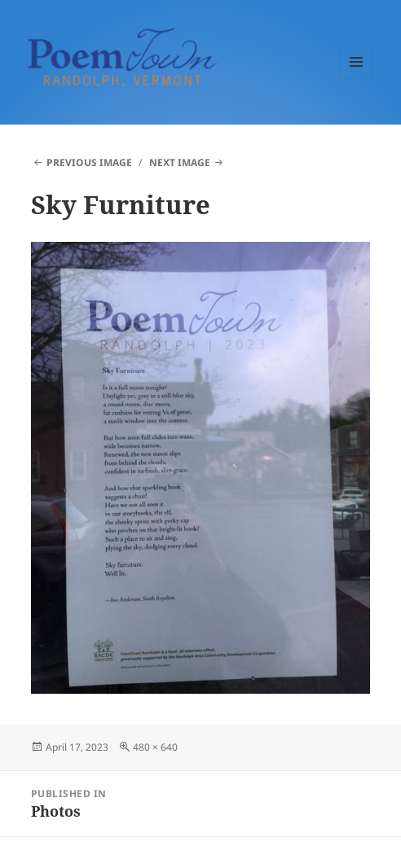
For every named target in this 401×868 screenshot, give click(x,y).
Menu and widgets (357, 79)
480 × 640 (155, 747)
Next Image (180, 162)
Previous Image (89, 162)
